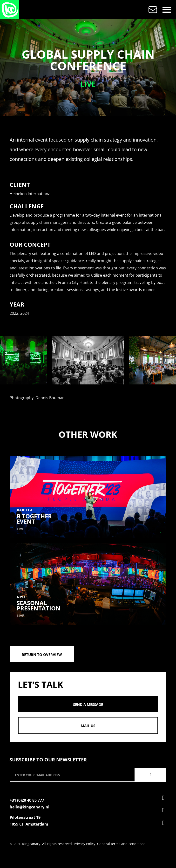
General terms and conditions (121, 844)
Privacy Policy (85, 844)
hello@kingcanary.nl (30, 807)
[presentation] (7, 360)
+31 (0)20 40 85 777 (27, 800)
